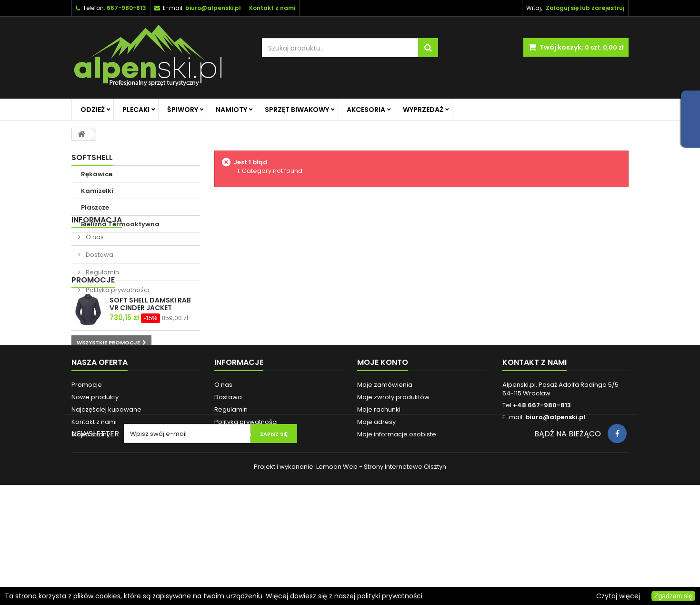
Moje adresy (376, 509)
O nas (94, 266)
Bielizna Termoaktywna (120, 224)
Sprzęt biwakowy (297, 110)
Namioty (231, 110)
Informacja (97, 249)
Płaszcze (95, 207)
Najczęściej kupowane (106, 497)
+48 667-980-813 (542, 492)
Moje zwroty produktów (393, 484)
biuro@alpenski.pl (213, 8)
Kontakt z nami (94, 509)
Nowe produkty (95, 484)
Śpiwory (183, 110)
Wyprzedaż (423, 110)
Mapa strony (91, 521)
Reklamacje (233, 521)
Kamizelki (97, 191)
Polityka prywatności (117, 319)
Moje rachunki (379, 497)
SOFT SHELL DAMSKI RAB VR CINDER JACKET (150, 368)
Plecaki (136, 110)
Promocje (93, 344)
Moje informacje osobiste (397, 521)
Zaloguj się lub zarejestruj (585, 8)
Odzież (93, 110)
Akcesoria (366, 110)
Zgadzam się (673, 596)
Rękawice (97, 174)
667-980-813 (126, 8)
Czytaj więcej (618, 596)
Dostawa (99, 284)
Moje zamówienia (385, 472)
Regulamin (102, 301)
